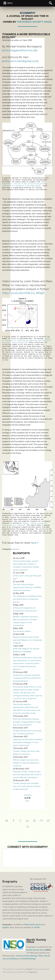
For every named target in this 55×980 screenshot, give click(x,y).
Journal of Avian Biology (27, 955)
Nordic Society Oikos (36, 950)
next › (27, 801)
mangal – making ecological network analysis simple (25, 524)
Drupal (29, 969)
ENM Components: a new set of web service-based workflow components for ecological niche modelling (25, 184)
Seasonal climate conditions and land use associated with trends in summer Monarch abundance (27, 774)
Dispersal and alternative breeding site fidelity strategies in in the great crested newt (27, 742)
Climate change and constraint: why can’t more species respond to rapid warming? (27, 786)
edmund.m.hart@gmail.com (20, 61)
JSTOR (37, 927)
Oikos (41, 955)
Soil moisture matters (22, 631)
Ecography (27, 13)
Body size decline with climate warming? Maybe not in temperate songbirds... (27, 640)
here (34, 542)
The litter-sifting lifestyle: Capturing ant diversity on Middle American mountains (27, 587)
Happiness (33, 972)
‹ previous (27, 795)
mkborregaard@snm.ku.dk (20, 50)
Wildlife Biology (29, 958)
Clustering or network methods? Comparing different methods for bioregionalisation (27, 678)
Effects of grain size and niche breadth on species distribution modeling (26, 763)
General (16, 549)
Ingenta (6, 927)
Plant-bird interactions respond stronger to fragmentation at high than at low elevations (27, 722)
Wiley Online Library (33, 924)
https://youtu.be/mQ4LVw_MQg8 (23, 293)
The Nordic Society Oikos (34, 22)
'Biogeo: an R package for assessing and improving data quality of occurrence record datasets (27, 340)
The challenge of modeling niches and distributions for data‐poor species (27, 599)
